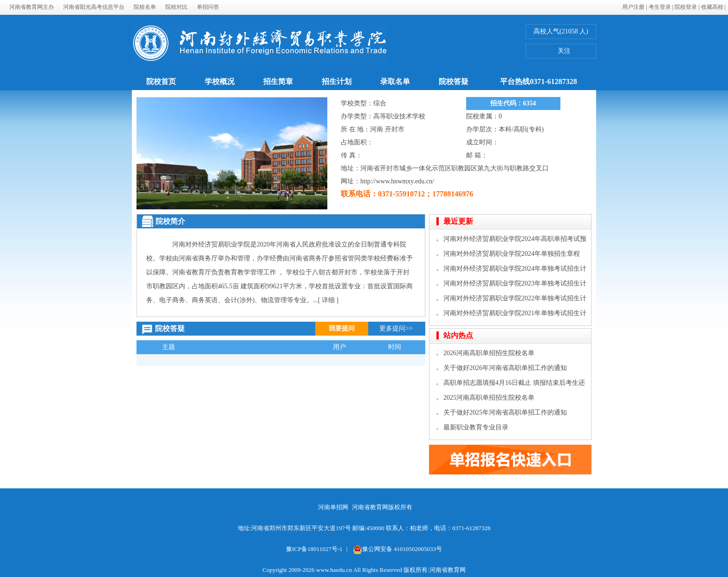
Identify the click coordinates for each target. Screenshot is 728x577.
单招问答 (208, 7)
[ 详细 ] (328, 300)
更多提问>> (396, 328)
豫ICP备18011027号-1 (314, 549)
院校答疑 (454, 81)
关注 (559, 52)
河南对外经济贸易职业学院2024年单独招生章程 (512, 254)
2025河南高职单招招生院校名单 (489, 398)
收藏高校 (712, 7)
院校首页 (161, 81)
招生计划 (337, 81)
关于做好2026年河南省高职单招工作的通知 (505, 368)
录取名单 (395, 81)
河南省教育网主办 (32, 7)
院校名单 (145, 7)
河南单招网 (333, 507)
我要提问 (342, 328)
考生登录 (660, 7)
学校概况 (220, 81)
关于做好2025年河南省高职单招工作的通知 (505, 412)
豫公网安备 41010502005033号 (397, 549)
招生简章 (278, 81)
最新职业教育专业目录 (476, 427)
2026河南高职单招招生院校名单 (489, 353)
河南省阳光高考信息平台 (94, 7)
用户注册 (633, 7)
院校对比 (176, 7)
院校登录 (686, 7)
